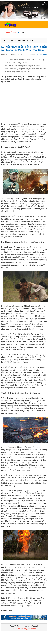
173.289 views (42, 54)
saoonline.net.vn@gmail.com (24, 629)
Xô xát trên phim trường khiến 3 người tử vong (22, 66)
